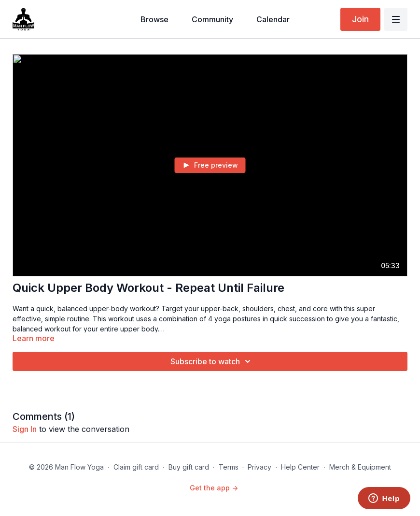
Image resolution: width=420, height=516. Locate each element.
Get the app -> (214, 488)
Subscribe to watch (212, 361)
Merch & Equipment (360, 467)
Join (360, 19)
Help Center (300, 467)
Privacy (259, 467)
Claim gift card (136, 467)
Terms (229, 467)
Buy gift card (189, 467)
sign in (25, 429)
